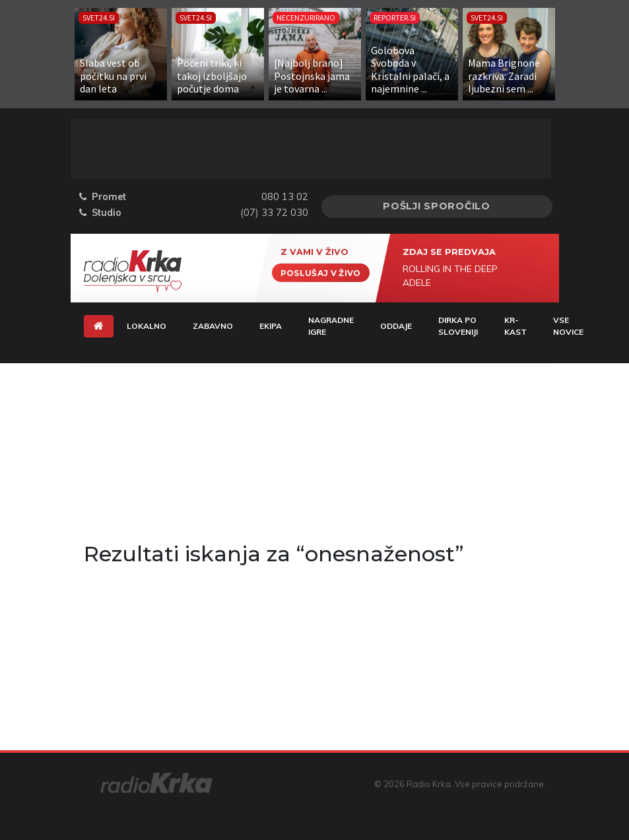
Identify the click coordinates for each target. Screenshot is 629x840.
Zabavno (213, 326)
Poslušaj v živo (321, 272)
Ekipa (271, 326)
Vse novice (568, 326)
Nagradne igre (331, 326)
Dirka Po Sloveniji (458, 326)
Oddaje (396, 326)
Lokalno (147, 326)
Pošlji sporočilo (437, 206)
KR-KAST (515, 326)
